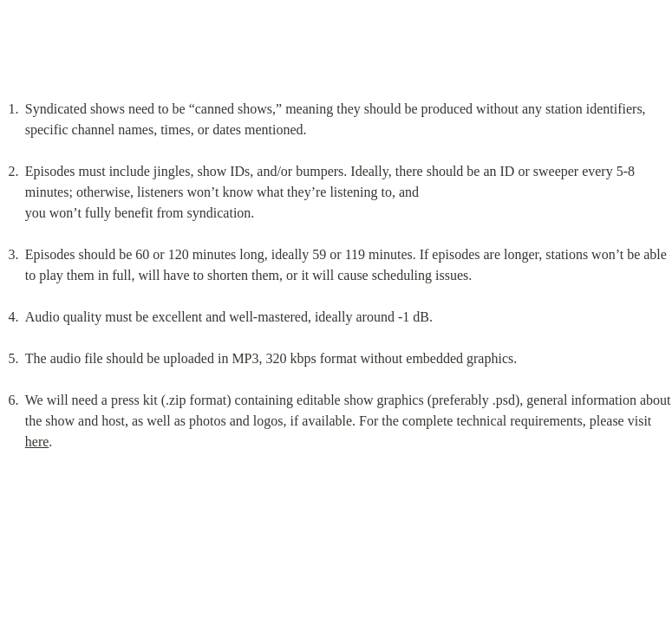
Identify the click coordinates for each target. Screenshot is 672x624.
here (37, 442)
